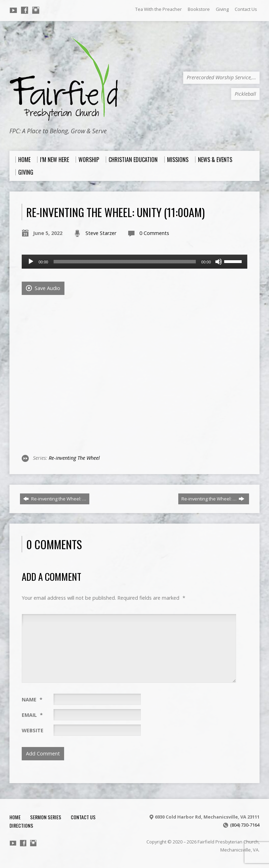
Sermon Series (46, 817)
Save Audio (43, 288)
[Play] (31, 262)
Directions (21, 825)
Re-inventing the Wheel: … (55, 499)
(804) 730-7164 (245, 825)
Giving (222, 9)
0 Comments (154, 233)
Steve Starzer (101, 233)
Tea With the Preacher (158, 9)
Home (15, 817)
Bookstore (199, 9)
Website (33, 730)
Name (32, 699)
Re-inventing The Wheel (74, 458)
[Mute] (219, 262)
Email (32, 715)
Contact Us (246, 9)
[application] (134, 262)
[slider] (125, 262)
